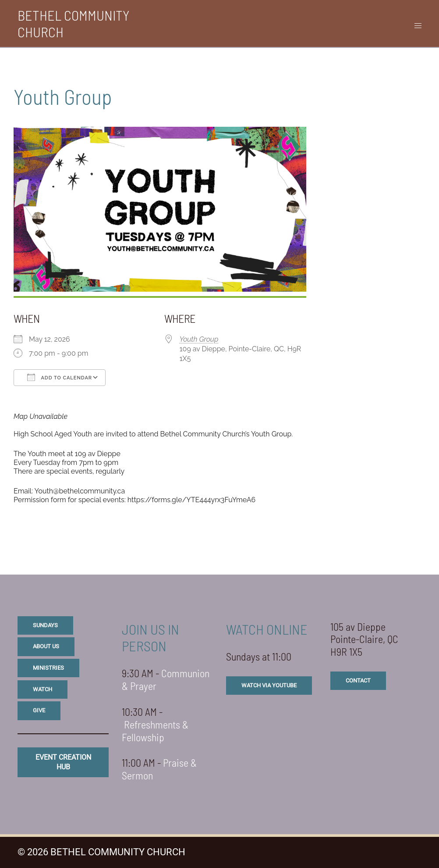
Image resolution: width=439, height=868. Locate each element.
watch (42, 689)
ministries (48, 668)
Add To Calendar (60, 377)
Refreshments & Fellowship (155, 731)
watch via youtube (269, 685)
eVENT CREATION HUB (63, 762)
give (39, 710)
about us (46, 646)
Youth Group (199, 339)
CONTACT (358, 680)
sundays (45, 625)
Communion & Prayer (166, 679)
